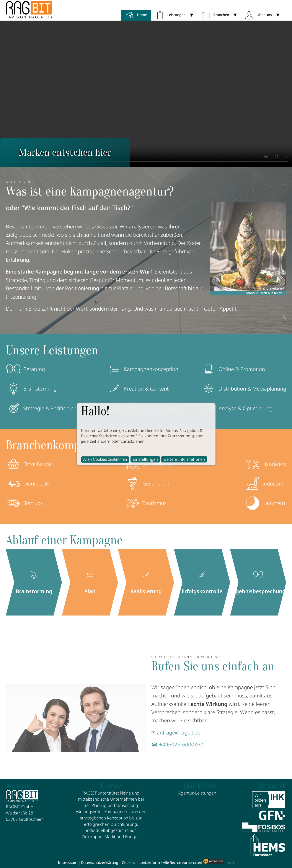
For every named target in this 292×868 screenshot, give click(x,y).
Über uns (258, 15)
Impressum (68, 862)
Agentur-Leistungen (197, 793)
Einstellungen (145, 459)
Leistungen (171, 15)
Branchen (215, 15)
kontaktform (149, 862)
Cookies (128, 862)
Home (136, 15)
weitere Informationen (184, 459)
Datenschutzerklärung (100, 862)
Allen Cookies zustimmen (105, 459)
